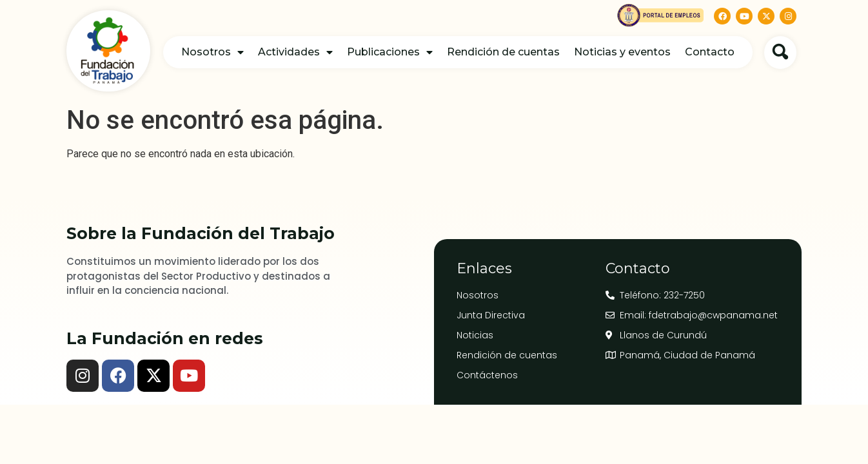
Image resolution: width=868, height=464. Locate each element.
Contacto (710, 52)
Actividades (295, 52)
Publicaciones (390, 52)
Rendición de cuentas (503, 52)
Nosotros (212, 52)
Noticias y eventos (622, 52)
